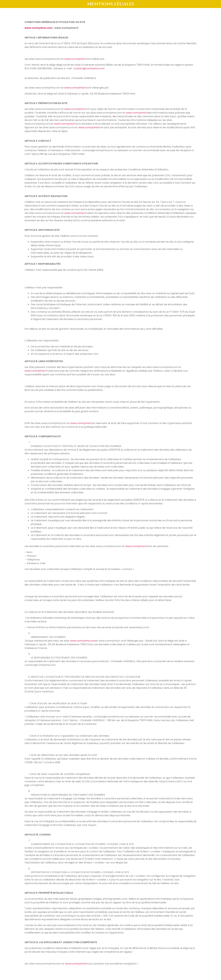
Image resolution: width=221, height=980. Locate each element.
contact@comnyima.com (89, 68)
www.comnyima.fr (75, 59)
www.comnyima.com (83, 641)
